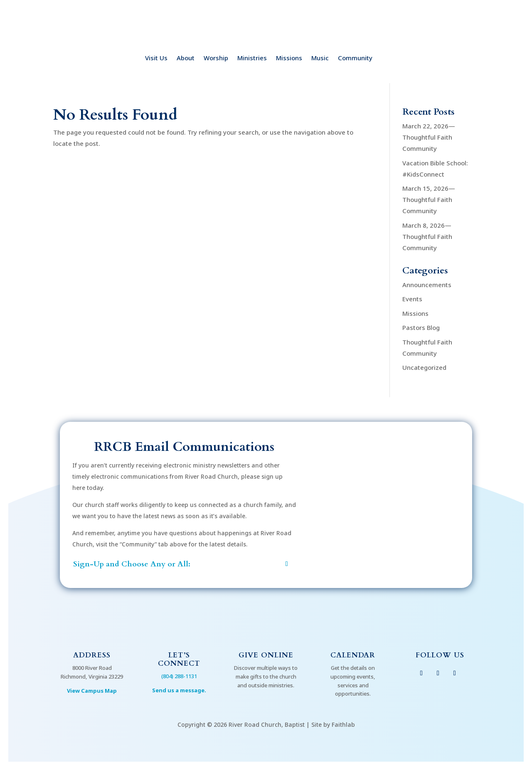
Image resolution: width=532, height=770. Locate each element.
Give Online (266, 655)
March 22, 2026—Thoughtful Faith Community (429, 137)
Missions (289, 58)
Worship (216, 58)
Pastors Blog (421, 327)
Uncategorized (424, 367)
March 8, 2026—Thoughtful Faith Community (427, 236)
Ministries (252, 58)
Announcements (427, 285)
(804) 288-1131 (179, 676)
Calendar (353, 655)
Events (412, 299)
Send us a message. (179, 690)
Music (320, 58)
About (186, 58)
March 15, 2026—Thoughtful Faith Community (429, 199)
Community (355, 58)
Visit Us (156, 58)
